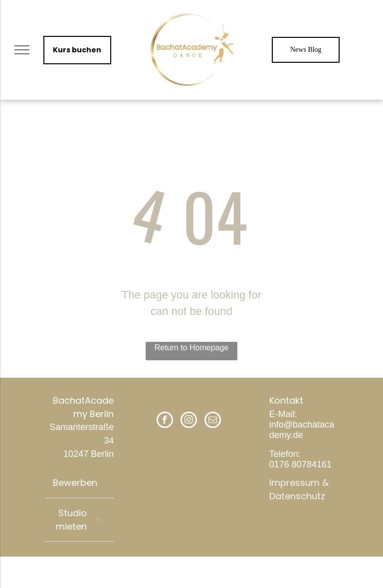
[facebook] (165, 421)
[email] (213, 421)
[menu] (22, 50)
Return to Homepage (192, 348)
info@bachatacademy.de (302, 430)
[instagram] (189, 421)
